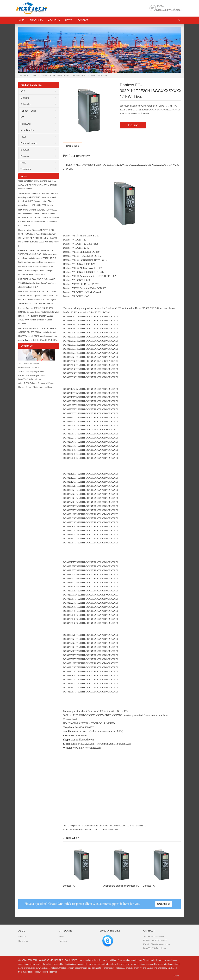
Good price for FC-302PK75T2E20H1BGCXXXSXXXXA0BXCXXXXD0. (99, 826)
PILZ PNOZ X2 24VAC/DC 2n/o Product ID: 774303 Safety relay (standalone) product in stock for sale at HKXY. (37, 283)
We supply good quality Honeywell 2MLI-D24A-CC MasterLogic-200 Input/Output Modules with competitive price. (36, 271)
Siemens (25, 98)
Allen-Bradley (27, 130)
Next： (133, 826)
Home (25, 75)
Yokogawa (26, 169)
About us (54, 20)
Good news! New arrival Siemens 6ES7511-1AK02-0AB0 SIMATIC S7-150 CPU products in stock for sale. (38, 185)
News (69, 20)
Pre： (65, 826)
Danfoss (25, 156)
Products (36, 20)
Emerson (25, 150)
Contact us (23, 941)
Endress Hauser (29, 143)
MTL (23, 117)
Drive (34, 75)
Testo (23, 137)
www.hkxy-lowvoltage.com (87, 748)
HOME (21, 20)
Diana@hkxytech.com (83, 744)
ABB (23, 91)
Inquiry (133, 125)
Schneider (26, 104)
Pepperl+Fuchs (28, 111)
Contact (83, 20)
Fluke (23, 163)
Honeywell (26, 124)
